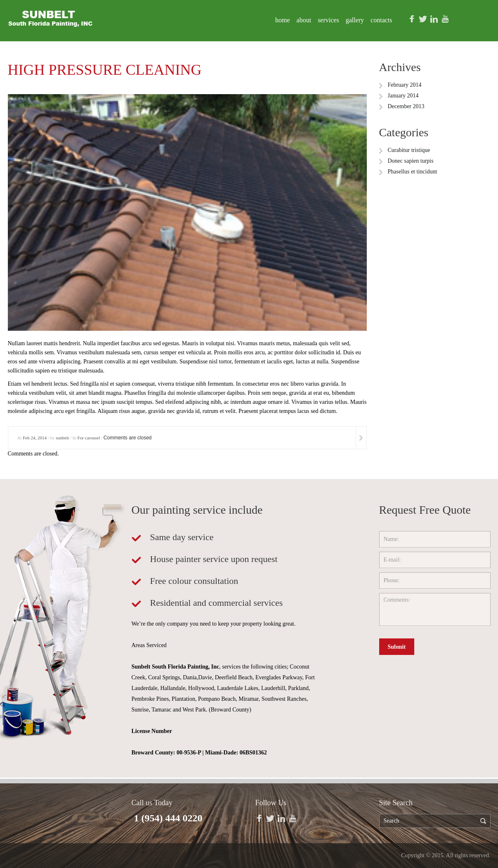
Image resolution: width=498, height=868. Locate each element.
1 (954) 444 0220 (168, 818)
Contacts (381, 20)
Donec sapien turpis (411, 161)
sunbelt (62, 438)
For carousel (89, 438)
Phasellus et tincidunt (413, 172)
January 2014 (403, 96)
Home (283, 20)
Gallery (355, 20)
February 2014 (405, 85)
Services (328, 20)
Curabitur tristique (409, 150)
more (361, 438)
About (304, 20)
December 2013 (406, 106)
